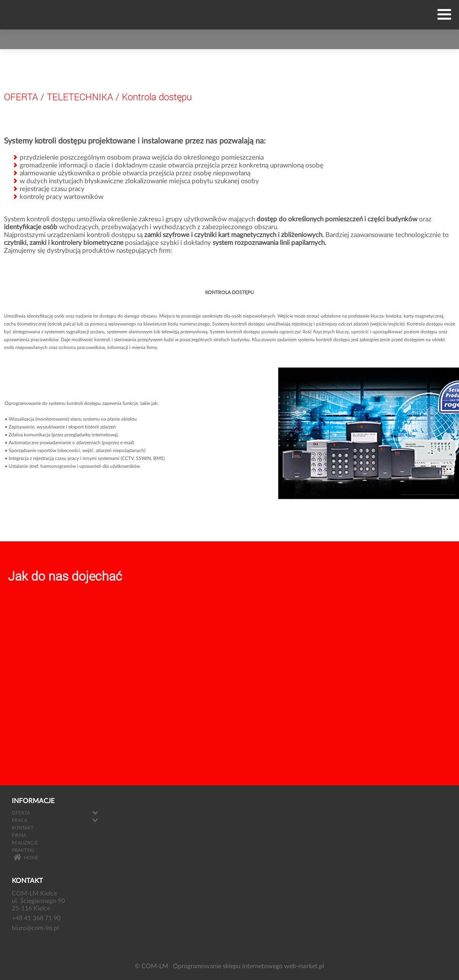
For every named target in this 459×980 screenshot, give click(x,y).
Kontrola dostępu (157, 97)
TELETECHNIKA (80, 97)
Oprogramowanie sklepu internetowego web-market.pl (249, 966)
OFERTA (21, 97)
